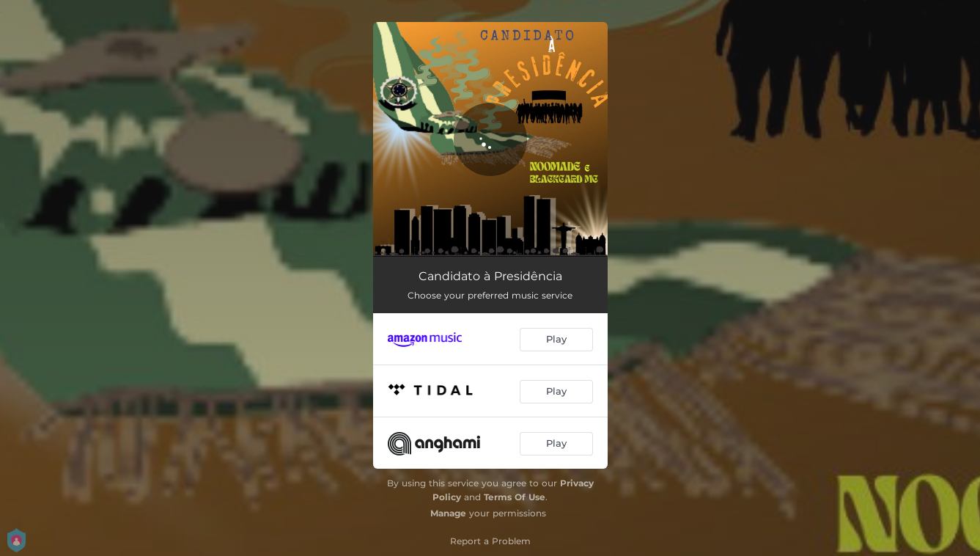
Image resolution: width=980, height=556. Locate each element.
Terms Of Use (515, 497)
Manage (448, 513)
